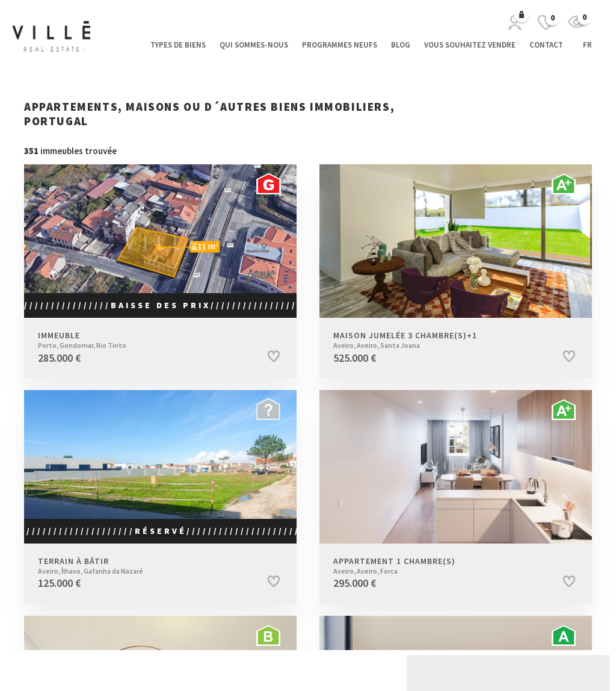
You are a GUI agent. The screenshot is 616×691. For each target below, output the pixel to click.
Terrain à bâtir (142, 566)
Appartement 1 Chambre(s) (438, 566)
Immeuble (142, 340)
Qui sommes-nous (254, 45)
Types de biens (178, 45)
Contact (546, 45)
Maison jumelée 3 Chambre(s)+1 (438, 340)
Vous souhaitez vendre (470, 45)
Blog (401, 45)
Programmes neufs (340, 45)
